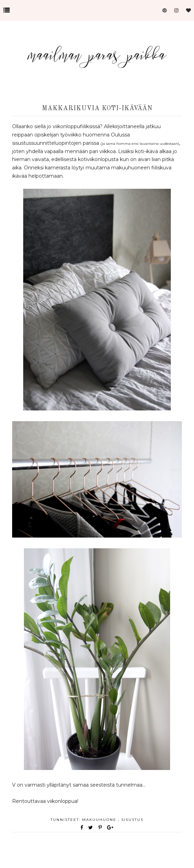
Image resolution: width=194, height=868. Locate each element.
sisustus (132, 820)
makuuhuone (100, 820)
